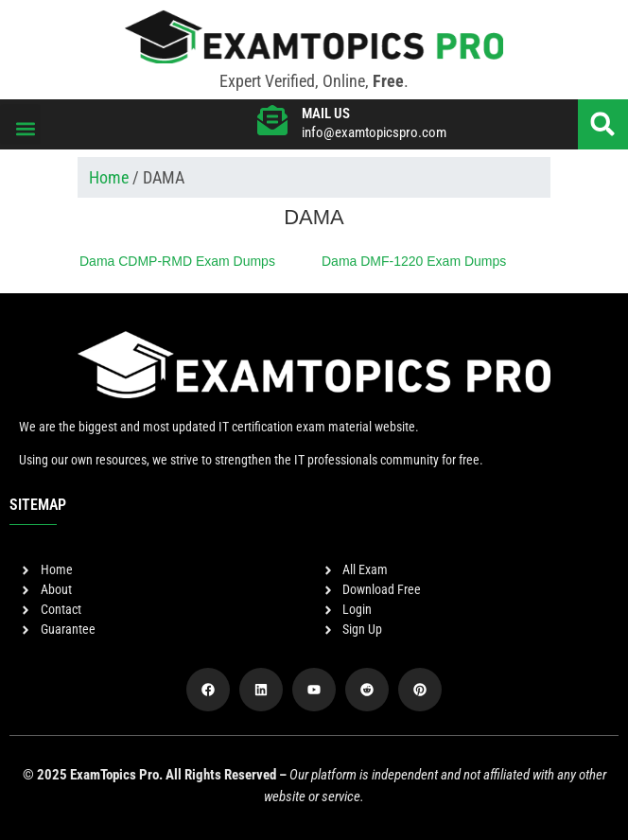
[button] (20, 124)
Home (109, 177)
